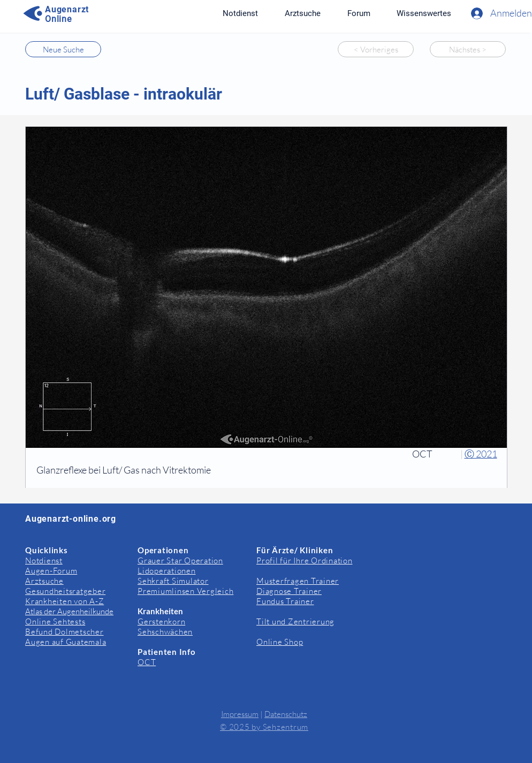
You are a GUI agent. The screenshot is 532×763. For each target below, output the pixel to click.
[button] (424, 13)
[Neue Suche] (63, 49)
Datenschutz (286, 714)
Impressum (240, 714)
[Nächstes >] (468, 49)
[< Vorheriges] (376, 49)
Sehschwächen (165, 632)
